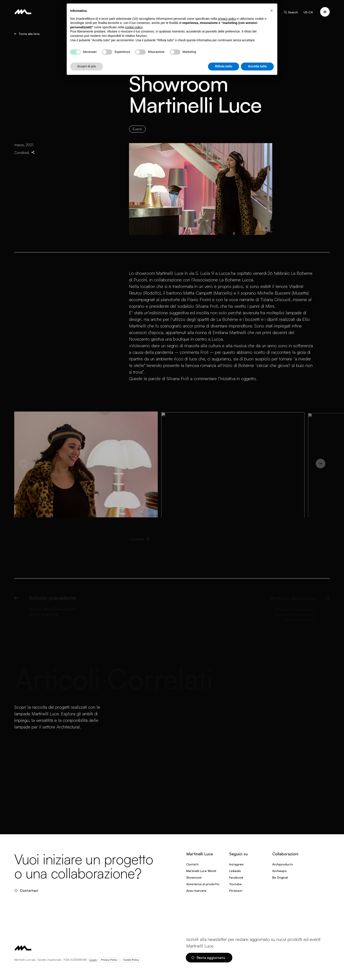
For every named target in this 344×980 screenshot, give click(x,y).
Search (291, 12)
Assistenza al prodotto (203, 884)
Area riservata (196, 891)
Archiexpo (279, 871)
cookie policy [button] (134, 27)
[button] (272, 11)
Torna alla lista (27, 34)
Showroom (194, 877)
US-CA (308, 12)
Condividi (25, 153)
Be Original (280, 877)
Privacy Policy (109, 960)
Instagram (236, 864)
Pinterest (236, 891)
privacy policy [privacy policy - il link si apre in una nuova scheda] (227, 19)
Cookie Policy (131, 960)
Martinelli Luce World (201, 871)
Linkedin (235, 871)
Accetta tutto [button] (257, 66)
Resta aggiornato (208, 958)
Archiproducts (283, 864)
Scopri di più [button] (87, 66)
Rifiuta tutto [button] (224, 66)
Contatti (192, 864)
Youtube (235, 884)
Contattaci (26, 890)
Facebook (236, 877)
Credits (93, 960)
